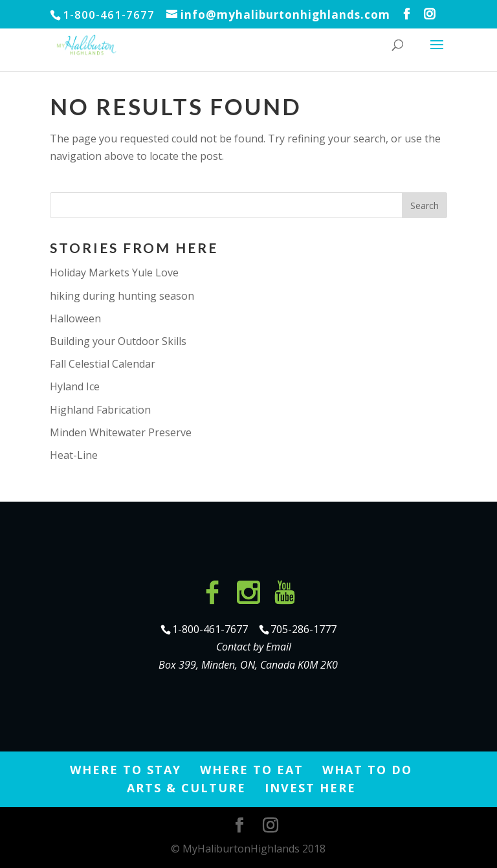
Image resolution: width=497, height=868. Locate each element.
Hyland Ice (75, 386)
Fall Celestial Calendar (103, 364)
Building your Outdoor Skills (118, 341)
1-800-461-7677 (211, 629)
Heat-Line (74, 455)
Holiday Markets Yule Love (114, 273)
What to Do (367, 770)
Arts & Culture (186, 788)
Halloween (75, 318)
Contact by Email (254, 647)
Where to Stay (126, 770)
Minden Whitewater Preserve (121, 432)
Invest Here (310, 788)
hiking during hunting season (122, 296)
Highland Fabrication (100, 410)
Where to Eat (252, 770)
